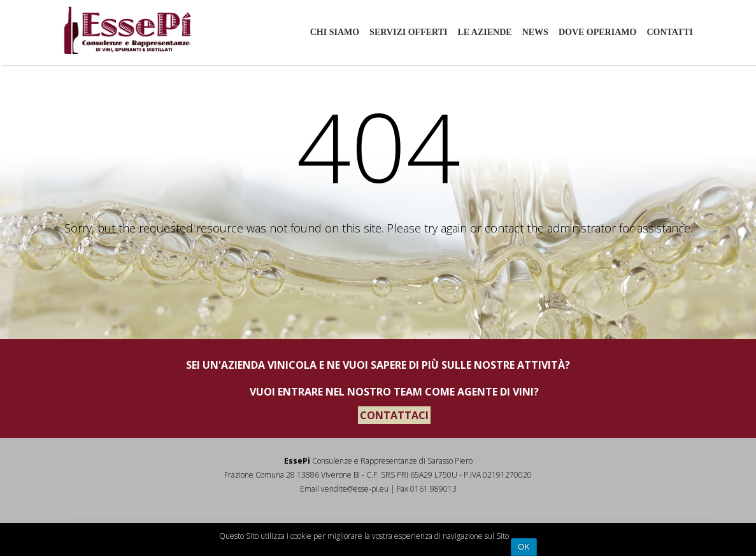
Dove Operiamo (598, 32)
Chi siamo (335, 32)
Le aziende (484, 32)
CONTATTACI (394, 415)
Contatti (670, 32)
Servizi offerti (408, 32)
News (535, 32)
